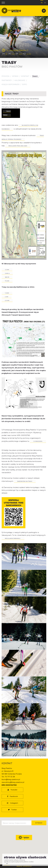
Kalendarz (20, 80)
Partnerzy (7, 80)
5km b (7, 277)
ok (7, 864)
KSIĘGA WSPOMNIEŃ (11, 84)
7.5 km (7, 281)
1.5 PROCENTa (38, 441)
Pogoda (6, 76)
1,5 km (7, 270)
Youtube (12, 790)
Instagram (12, 803)
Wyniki (15, 76)
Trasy (35, 76)
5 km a (7, 273)
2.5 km (7, 301)
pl (42, 2)
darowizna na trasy (25, 481)
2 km (7, 297)
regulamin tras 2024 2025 (18, 146)
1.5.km (7, 293)
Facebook (12, 796)
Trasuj (39, 823)
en (45, 3)
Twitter (12, 810)
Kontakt (25, 76)
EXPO (25, 84)
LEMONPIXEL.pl (27, 866)
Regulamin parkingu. (13, 538)
